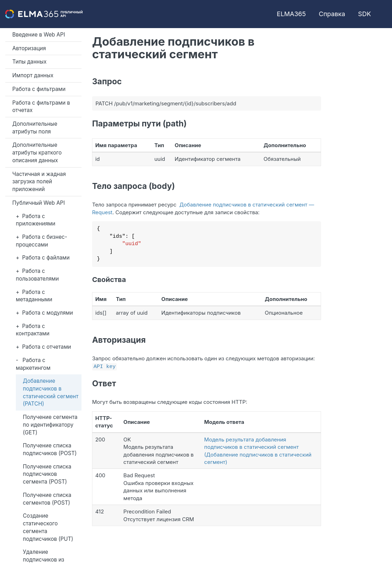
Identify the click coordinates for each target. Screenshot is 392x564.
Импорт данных (33, 75)
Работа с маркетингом (33, 364)
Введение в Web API (39, 35)
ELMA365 (291, 14)
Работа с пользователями (37, 275)
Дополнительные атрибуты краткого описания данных (37, 152)
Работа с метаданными (34, 296)
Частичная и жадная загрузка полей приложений (39, 182)
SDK (364, 14)
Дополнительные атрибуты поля (35, 128)
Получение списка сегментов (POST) (47, 499)
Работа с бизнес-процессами (41, 241)
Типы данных (30, 62)
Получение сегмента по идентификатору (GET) (50, 425)
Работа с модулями (48, 313)
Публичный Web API (39, 203)
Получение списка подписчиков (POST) (50, 449)
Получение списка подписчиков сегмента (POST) (47, 474)
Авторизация (29, 48)
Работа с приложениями (36, 220)
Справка (332, 14)
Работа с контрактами (33, 330)
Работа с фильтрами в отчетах (41, 107)
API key (104, 366)
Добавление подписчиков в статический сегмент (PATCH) (51, 392)
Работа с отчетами (47, 347)
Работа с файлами (46, 258)
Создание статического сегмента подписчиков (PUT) (48, 527)
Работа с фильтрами (39, 89)
